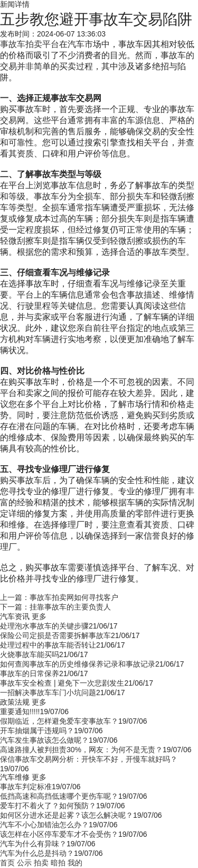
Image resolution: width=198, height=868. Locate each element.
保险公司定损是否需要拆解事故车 (55, 635)
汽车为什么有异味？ (33, 844)
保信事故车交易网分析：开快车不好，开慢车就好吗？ (89, 759)
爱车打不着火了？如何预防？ (48, 806)
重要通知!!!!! (20, 712)
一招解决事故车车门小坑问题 (48, 692)
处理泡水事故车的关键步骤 (44, 626)
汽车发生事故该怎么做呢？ (44, 740)
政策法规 (15, 702)
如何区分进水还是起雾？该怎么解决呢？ (67, 815)
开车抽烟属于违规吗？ (37, 731)
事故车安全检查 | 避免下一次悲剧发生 (62, 683)
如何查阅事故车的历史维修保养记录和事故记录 (78, 664)
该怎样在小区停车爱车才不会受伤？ (59, 834)
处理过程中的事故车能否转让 (48, 645)
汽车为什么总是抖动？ (37, 853)
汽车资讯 (15, 616)
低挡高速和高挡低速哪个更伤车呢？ (59, 796)
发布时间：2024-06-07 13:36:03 (53, 34)
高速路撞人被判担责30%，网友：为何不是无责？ (81, 750)
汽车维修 (15, 777)
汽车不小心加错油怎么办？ (44, 825)
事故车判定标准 (26, 787)
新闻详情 (15, 4)
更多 (39, 616)
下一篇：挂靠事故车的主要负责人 (55, 607)
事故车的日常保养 (30, 673)
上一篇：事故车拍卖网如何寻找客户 (59, 597)
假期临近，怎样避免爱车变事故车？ (59, 721)
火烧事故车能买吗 (30, 654)
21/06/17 (103, 626)
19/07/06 (54, 712)
